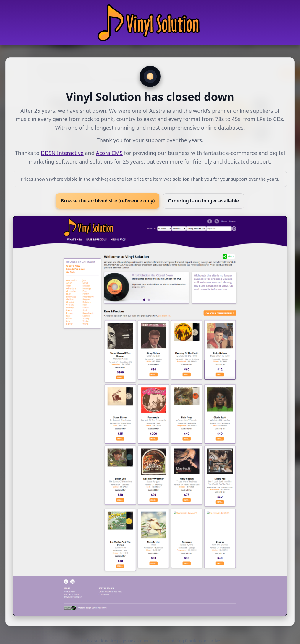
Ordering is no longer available (203, 201)
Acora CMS (109, 153)
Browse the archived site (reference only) (108, 201)
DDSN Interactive (62, 153)
